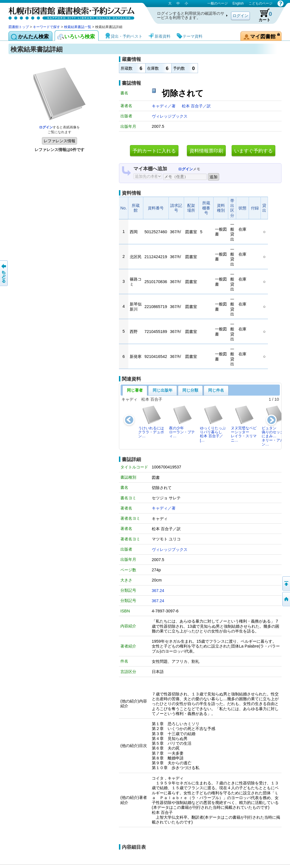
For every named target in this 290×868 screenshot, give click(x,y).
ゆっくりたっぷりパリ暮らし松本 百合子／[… (213, 424)
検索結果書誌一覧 (78, 27)
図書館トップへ (286, 599)
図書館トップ (19, 27)
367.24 (158, 591)
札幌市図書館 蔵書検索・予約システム (68, 12)
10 (277, 399)
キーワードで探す (46, 27)
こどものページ (261, 3)
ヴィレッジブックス (170, 116)
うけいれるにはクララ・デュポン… (151, 422)
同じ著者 (135, 390)
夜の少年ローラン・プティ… (182, 422)
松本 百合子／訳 (196, 106)
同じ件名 (216, 390)
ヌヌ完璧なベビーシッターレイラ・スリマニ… (244, 424)
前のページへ (4, 273)
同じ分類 (190, 390)
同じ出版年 (163, 390)
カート (263, 15)
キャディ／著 (164, 106)
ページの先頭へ (286, 583)
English (238, 3)
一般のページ (217, 3)
